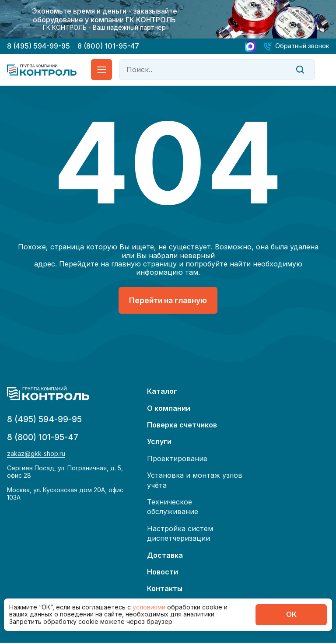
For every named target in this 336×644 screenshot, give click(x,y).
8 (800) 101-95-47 (108, 46)
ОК (291, 614)
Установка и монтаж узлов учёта (195, 481)
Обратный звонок (302, 46)
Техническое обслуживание (173, 508)
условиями (150, 607)
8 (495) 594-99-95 (38, 46)
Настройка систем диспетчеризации (180, 534)
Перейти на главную (168, 301)
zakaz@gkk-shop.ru (36, 456)
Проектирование (177, 460)
